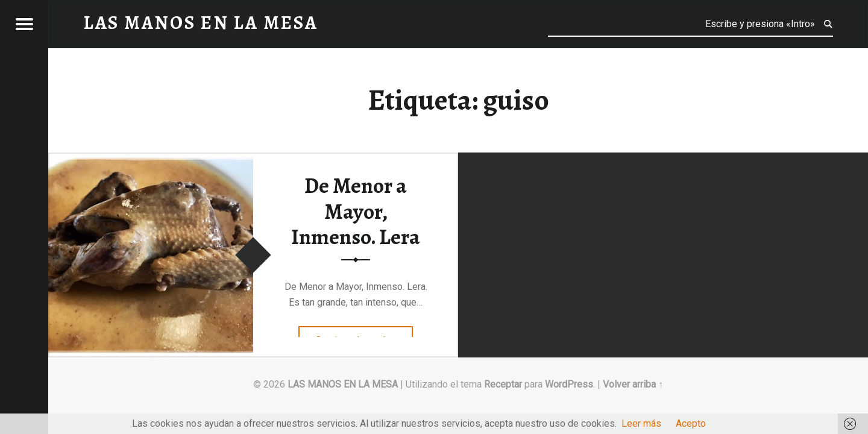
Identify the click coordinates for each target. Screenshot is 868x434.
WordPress (569, 384)
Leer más (641, 423)
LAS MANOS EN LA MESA (343, 384)
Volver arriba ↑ (633, 384)
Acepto (691, 423)
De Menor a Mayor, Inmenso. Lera (356, 211)
